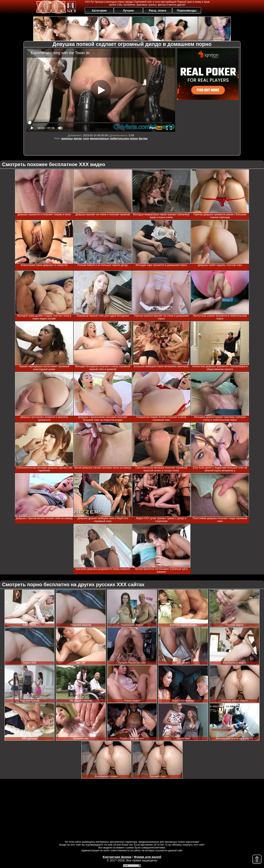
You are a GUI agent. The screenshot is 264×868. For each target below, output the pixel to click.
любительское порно (124, 138)
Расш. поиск (157, 10)
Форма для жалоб (148, 857)
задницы (67, 138)
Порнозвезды (187, 10)
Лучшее (128, 10)
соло (86, 138)
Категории (99, 10)
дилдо (78, 138)
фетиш (143, 138)
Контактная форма (117, 857)
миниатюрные (99, 138)
